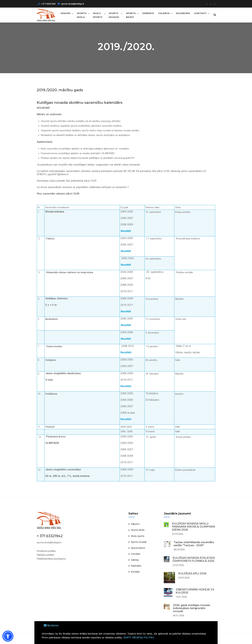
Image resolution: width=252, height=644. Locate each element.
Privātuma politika (46, 551)
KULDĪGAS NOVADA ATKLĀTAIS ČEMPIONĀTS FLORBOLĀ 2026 (194, 559)
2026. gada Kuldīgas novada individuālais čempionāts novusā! (191, 608)
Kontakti (200, 13)
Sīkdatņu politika (45, 555)
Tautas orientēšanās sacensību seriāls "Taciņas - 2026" (194, 544)
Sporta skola (82, 15)
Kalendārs (183, 13)
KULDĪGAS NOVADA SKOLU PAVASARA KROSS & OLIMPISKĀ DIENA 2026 (194, 527)
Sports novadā (114, 15)
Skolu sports (98, 15)
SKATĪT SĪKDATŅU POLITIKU (139, 638)
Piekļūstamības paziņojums (51, 559)
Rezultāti (126, 231)
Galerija (164, 13)
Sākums (65, 13)
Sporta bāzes (130, 15)
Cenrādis (148, 13)
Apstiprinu (51, 625)
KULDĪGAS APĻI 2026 (192, 573)
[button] (8, 636)
